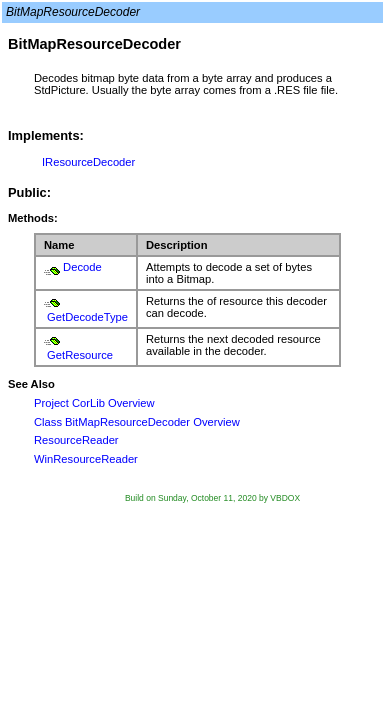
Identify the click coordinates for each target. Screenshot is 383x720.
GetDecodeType (87, 317)
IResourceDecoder (88, 162)
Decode (82, 267)
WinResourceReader (86, 459)
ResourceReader (76, 440)
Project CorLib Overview (94, 403)
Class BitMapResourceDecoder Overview (137, 422)
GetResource (80, 355)
